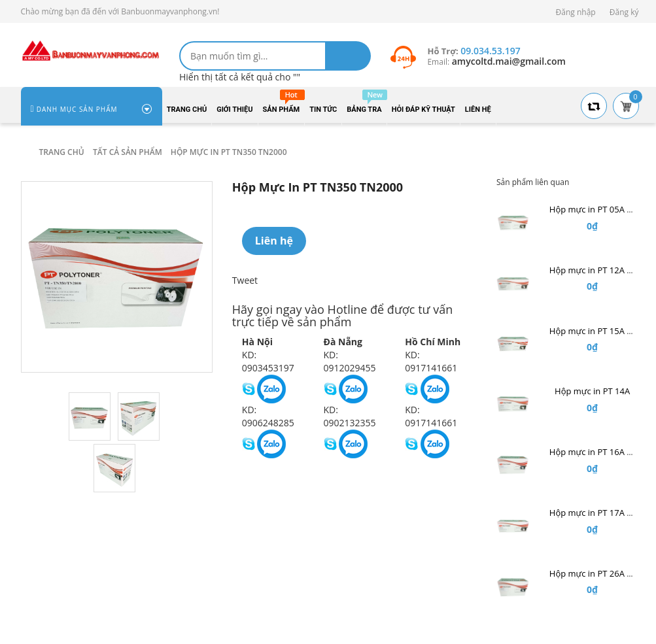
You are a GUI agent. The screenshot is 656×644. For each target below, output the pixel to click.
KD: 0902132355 (350, 416)
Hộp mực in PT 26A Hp (594, 573)
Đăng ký (624, 12)
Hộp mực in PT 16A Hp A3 (600, 452)
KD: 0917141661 (431, 361)
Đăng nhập (576, 12)
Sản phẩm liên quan (533, 182)
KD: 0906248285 (268, 416)
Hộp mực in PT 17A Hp (594, 513)
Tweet (245, 280)
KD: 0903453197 (268, 361)
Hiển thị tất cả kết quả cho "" (240, 77)
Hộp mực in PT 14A (592, 391)
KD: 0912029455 (350, 361)
